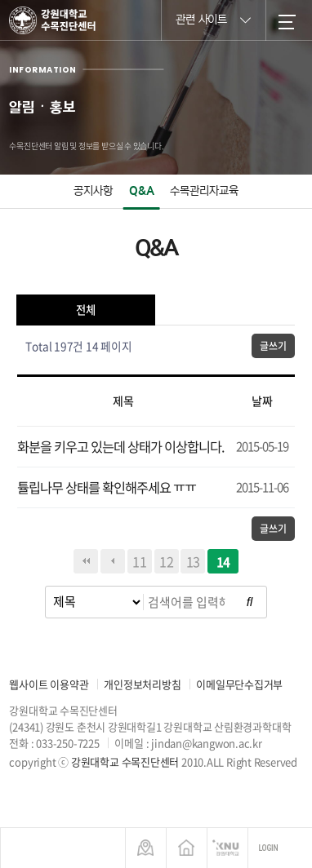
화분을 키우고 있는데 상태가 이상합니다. (121, 446)
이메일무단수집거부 (239, 684)
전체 (86, 310)
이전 (113, 561)
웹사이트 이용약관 (49, 684)
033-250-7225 (67, 743)
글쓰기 (273, 346)
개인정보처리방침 (142, 684)
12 (167, 561)
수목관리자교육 (204, 191)
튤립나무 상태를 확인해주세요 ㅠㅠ (107, 487)
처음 (86, 561)
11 (140, 561)
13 (194, 561)
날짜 (262, 401)
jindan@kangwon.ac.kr (207, 743)
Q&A (142, 191)
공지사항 (93, 191)
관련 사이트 (213, 19)
